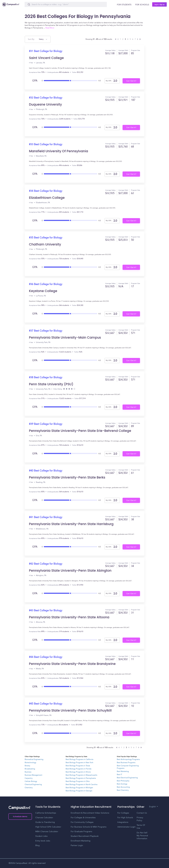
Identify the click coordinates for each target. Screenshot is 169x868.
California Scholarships (46, 813)
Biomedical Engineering (34, 760)
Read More (50, 28)
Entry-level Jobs (43, 841)
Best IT (119, 775)
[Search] (66, 4)
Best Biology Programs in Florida (78, 769)
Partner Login (77, 846)
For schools (142, 5)
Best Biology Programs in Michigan (79, 788)
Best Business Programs (126, 763)
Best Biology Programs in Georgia (79, 791)
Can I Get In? (131, 81)
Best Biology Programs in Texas (78, 766)
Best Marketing (123, 772)
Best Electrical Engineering (127, 778)
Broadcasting (30, 769)
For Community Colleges (82, 822)
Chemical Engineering (33, 785)
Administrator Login (126, 827)
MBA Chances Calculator (47, 832)
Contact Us (142, 813)
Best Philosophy (123, 781)
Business (28, 772)
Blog (37, 846)
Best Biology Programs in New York (79, 763)
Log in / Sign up (160, 4)
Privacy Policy (140, 819)
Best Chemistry (123, 790)
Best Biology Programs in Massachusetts (81, 775)
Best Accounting (123, 787)
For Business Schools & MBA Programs (89, 827)
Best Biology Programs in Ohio (78, 781)
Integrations (123, 822)
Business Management (33, 775)
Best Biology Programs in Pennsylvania (81, 778)
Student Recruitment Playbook (85, 836)
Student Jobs (41, 836)
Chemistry (29, 788)
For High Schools (125, 818)
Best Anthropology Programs (128, 760)
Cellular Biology (31, 781)
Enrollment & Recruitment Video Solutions (90, 813)
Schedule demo (20, 817)
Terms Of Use (141, 827)
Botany (27, 766)
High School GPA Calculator (48, 827)
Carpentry (29, 778)
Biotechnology (30, 763)
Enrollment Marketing (81, 841)
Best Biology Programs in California (79, 760)
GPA (35, 81)
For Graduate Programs (81, 832)
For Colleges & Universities (83, 818)
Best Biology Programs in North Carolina (81, 785)
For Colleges (123, 813)
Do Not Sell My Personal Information (142, 836)
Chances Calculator (44, 818)
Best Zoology (122, 784)
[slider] (71, 80)
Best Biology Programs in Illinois (78, 772)
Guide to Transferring (45, 822)
